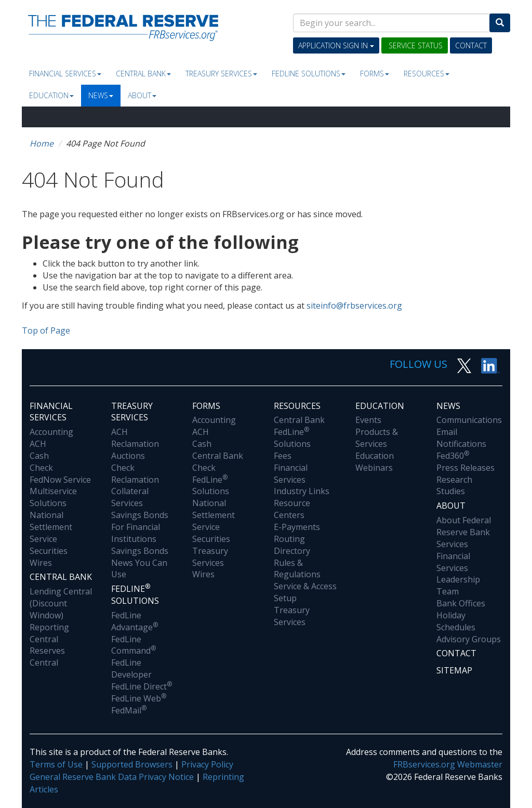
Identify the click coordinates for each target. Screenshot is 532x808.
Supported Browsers (132, 764)
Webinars (374, 468)
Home (42, 143)
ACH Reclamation (135, 438)
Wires (41, 563)
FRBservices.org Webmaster (448, 764)
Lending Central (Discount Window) (61, 603)
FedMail (129, 710)
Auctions (128, 456)
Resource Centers (292, 509)
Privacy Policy (207, 764)
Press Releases (465, 468)
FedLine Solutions (211, 486)
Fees (283, 456)
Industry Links (302, 491)
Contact (471, 45)
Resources (427, 74)
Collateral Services (130, 497)
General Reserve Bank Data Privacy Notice (112, 777)
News (101, 95)
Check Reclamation (135, 474)
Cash (39, 456)
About (142, 95)
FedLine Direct (142, 686)
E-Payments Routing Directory (297, 539)
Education (51, 95)
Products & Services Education (377, 444)
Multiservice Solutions (53, 497)
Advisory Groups (469, 639)
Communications (469, 420)
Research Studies (454, 486)
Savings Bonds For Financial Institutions (140, 527)
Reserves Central (47, 657)
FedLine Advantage (135, 621)
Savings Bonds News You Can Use (140, 563)
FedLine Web (139, 698)
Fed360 (453, 456)
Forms (375, 74)
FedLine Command (134, 645)
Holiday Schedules (456, 621)
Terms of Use (56, 764)
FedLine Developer (131, 668)
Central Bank (143, 74)
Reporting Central (49, 633)
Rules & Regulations (297, 569)
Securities (49, 551)
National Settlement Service (51, 527)
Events (368, 420)
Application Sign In (336, 45)
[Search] (500, 23)
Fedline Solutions (309, 74)
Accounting (51, 432)
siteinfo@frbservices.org (354, 306)
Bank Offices (461, 603)
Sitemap (454, 670)
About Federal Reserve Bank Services (464, 532)
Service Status (415, 45)
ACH (38, 444)
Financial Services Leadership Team (458, 574)
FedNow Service (60, 480)
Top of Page (46, 330)
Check (41, 468)
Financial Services (65, 74)
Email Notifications (461, 438)
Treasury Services (221, 74)
